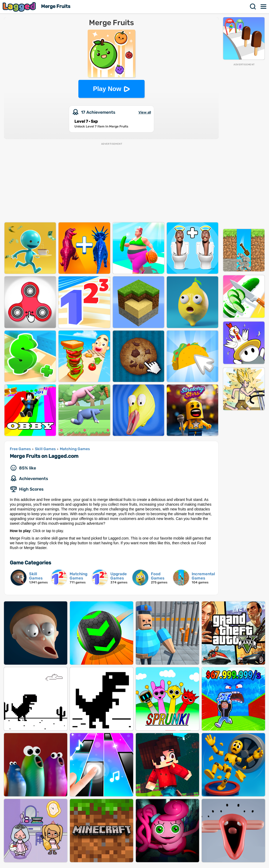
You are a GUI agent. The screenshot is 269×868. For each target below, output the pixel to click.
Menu (264, 7)
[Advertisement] (244, 146)
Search (253, 7)
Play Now (107, 89)
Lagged (20, 7)
